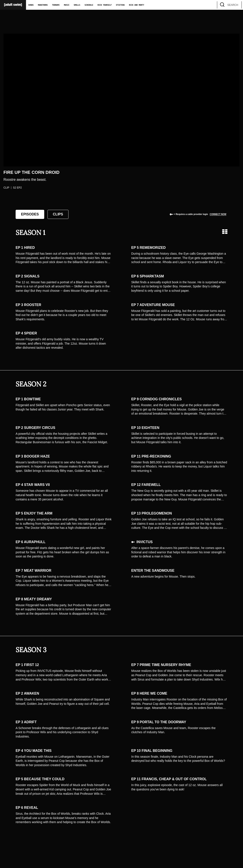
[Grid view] (225, 232)
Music (67, 5)
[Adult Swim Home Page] (13, 5)
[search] (236, 5)
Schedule (89, 5)
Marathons (43, 5)
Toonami (56, 5)
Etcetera (120, 5)
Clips (58, 214)
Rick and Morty (137, 5)
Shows (31, 5)
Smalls (77, 5)
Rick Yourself (105, 5)
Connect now (218, 214)
